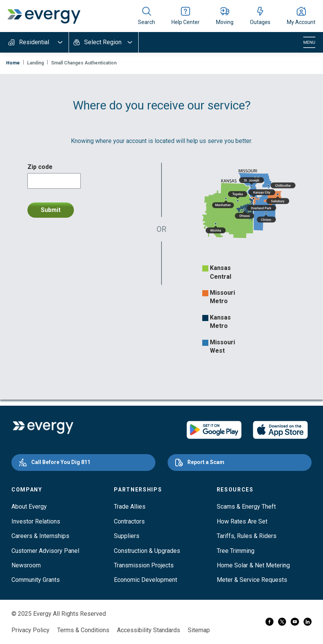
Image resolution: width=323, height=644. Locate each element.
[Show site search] (146, 16)
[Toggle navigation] (309, 42)
